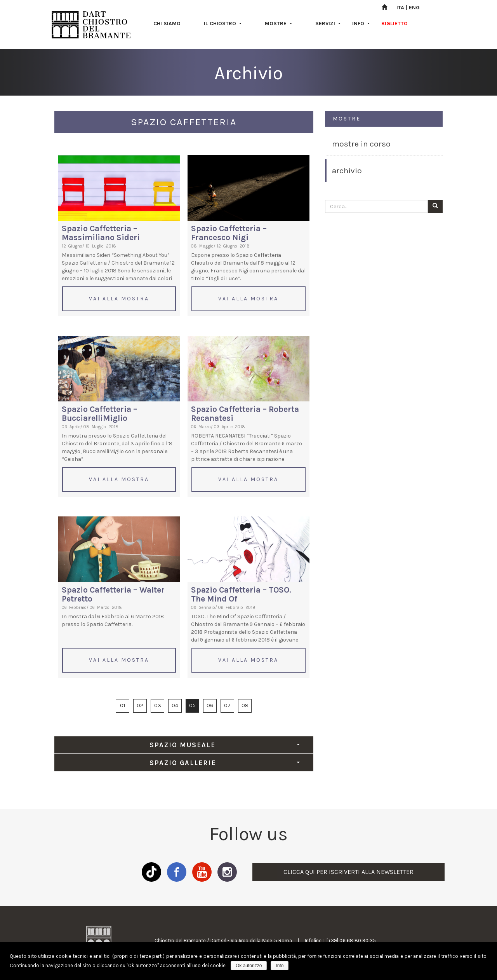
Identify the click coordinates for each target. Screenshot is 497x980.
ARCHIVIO (347, 171)
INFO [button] (361, 24)
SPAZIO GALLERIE (225, 763)
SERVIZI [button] (328, 24)
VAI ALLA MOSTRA (119, 299)
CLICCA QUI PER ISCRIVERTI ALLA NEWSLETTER (348, 872)
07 (227, 705)
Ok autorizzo (249, 966)
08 (245, 705)
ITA (400, 8)
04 (175, 705)
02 (140, 705)
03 (158, 705)
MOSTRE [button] (278, 24)
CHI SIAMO (167, 24)
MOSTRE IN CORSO (361, 144)
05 (192, 705)
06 (210, 705)
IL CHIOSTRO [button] (223, 24)
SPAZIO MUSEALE (224, 745)
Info (280, 966)
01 (123, 705)
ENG (414, 8)
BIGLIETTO (394, 24)
